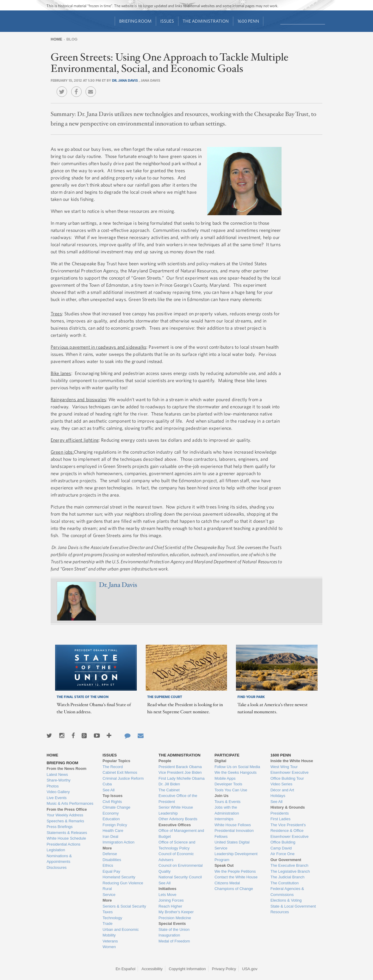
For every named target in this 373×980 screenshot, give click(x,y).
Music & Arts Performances (70, 803)
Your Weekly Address (65, 815)
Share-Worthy (58, 780)
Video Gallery (58, 792)
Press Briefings (59, 827)
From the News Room (66, 769)
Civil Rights (112, 802)
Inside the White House (292, 761)
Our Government (286, 860)
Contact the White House (236, 877)
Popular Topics (116, 761)
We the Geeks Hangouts (236, 772)
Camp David (281, 848)
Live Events (56, 798)
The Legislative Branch (290, 871)
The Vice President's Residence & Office (288, 828)
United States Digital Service (232, 845)
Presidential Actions (63, 844)
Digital (220, 761)
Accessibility (152, 969)
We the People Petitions (235, 871)
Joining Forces (171, 900)
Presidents (280, 813)
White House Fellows (233, 825)
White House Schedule (66, 838)
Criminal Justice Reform (123, 778)
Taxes (108, 912)
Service (109, 895)
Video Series (281, 784)
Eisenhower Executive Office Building (290, 839)
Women (109, 947)
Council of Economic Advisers (176, 857)
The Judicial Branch (287, 877)
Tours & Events (227, 802)
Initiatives (167, 889)
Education (111, 819)
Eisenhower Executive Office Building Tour (290, 775)
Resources (280, 912)
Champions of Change (234, 889)
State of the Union (174, 929)
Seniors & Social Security (124, 906)
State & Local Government (293, 906)
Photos (52, 786)
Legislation (56, 850)
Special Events (172, 924)
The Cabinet (169, 790)
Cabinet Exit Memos (120, 772)
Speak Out (224, 865)
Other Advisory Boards (178, 819)
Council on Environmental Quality (181, 868)
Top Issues (112, 796)
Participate (227, 755)
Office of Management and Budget (181, 834)
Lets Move (167, 895)
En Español (126, 969)
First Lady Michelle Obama (182, 778)
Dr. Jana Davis (125, 80)
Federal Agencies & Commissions (287, 892)
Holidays (278, 796)
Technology (112, 918)
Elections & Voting (286, 900)
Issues (167, 21)
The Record (113, 767)
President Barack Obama (180, 767)
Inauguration (169, 935)
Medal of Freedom (174, 941)
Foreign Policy (115, 825)
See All (108, 790)
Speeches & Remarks (65, 821)
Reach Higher (170, 906)
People (165, 761)
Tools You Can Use (231, 790)
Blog (72, 39)
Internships (224, 819)
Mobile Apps (225, 778)
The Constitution (285, 883)
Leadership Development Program (236, 857)
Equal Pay (111, 871)
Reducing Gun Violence (123, 883)
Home (56, 39)
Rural (107, 889)
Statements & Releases (67, 833)
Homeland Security (119, 877)
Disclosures (56, 867)
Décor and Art (282, 790)
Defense (110, 854)
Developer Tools (228, 784)
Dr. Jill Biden (169, 784)
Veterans (110, 941)
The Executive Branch (289, 865)
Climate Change (116, 807)
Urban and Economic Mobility (121, 932)
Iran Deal (110, 836)
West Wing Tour (284, 767)
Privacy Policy (224, 969)
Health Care (113, 831)
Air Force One (283, 854)
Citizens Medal (227, 883)
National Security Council (180, 877)
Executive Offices (175, 825)
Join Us (222, 796)
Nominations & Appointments (59, 859)
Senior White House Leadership (176, 810)
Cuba (107, 784)
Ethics (108, 865)
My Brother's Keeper (176, 912)
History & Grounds (288, 807)
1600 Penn (248, 21)
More (107, 848)
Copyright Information (187, 969)
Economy (111, 813)
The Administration (206, 21)
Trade (107, 924)
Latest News (57, 774)
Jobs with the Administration (227, 810)
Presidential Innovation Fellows (234, 834)
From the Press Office (67, 809)
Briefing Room (135, 21)
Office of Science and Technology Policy (177, 845)
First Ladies (280, 819)
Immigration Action (118, 842)
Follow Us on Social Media (237, 767)
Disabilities (112, 860)
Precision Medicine (175, 918)
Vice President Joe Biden (180, 772)
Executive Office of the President (178, 799)
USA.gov (250, 969)
